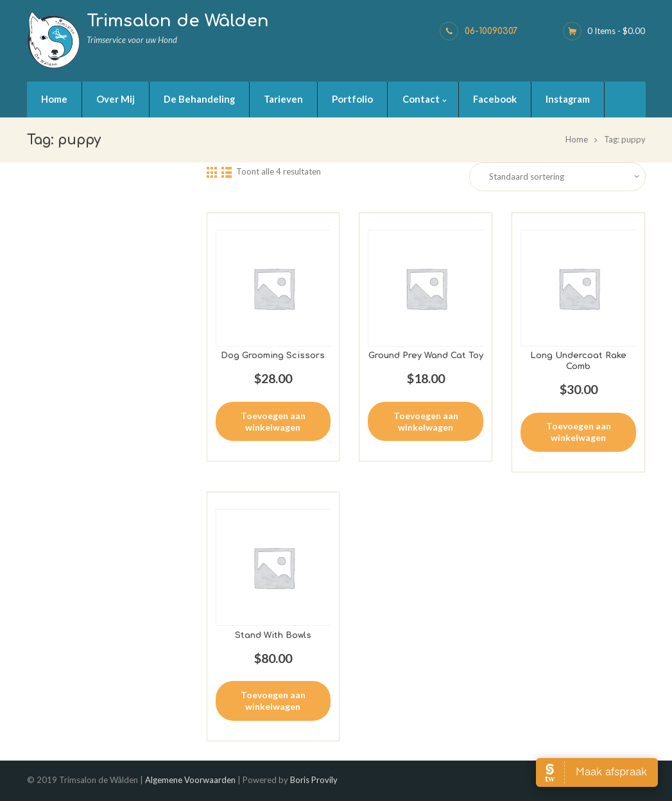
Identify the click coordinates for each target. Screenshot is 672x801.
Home (577, 139)
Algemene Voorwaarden (190, 780)
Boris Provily (314, 780)
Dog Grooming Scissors (273, 356)
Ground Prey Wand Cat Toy (426, 356)
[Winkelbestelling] (566, 177)
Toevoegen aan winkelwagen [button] (273, 421)
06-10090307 (491, 31)
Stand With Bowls (273, 635)
